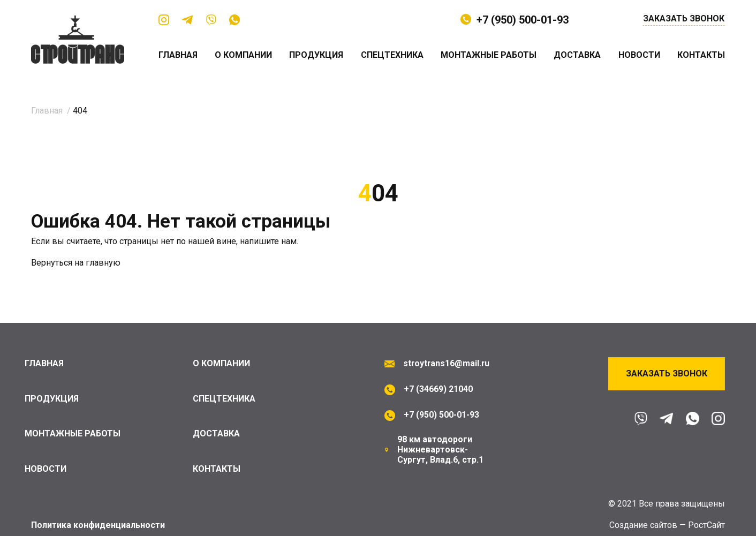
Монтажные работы (489, 55)
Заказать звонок (684, 19)
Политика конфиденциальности (98, 525)
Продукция (317, 55)
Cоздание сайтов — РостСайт (667, 525)
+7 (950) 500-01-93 (523, 20)
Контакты (701, 55)
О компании (243, 55)
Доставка (577, 55)
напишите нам (268, 241)
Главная (178, 55)
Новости (639, 55)
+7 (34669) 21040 (438, 389)
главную (103, 263)
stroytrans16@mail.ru (445, 363)
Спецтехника (392, 55)
